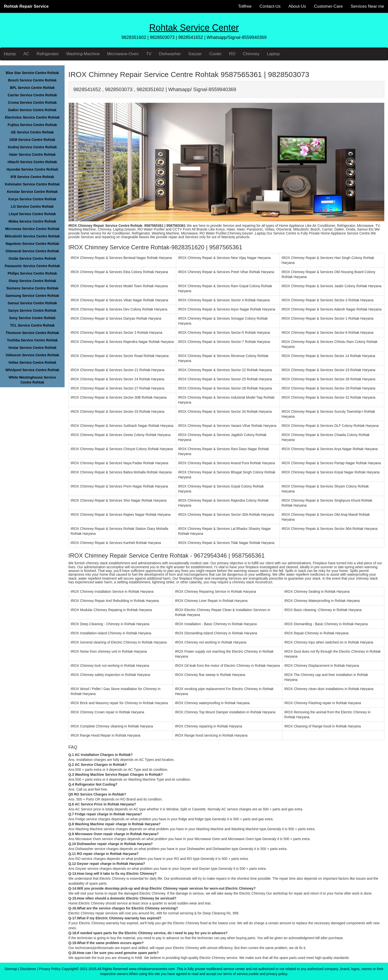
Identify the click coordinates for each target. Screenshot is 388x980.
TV (149, 54)
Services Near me (367, 6)
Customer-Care (328, 6)
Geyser (195, 54)
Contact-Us (270, 6)
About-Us (297, 6)
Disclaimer (28, 969)
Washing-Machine (83, 54)
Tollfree (245, 6)
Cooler (216, 54)
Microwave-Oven (123, 54)
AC (26, 54)
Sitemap (11, 969)
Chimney (251, 54)
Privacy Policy (50, 969)
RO (232, 54)
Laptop (273, 54)
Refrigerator (48, 54)
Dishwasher (170, 54)
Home (10, 54)
